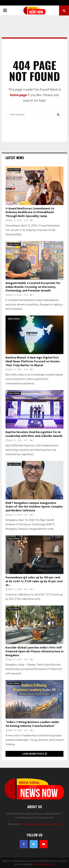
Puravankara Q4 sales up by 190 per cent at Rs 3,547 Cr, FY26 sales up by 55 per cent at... (34, 581)
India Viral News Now (44, 864)
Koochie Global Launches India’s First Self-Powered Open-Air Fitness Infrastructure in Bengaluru (34, 652)
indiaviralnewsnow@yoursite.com (41, 824)
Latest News (15, 158)
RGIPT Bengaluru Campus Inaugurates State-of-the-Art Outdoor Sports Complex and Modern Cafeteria (34, 507)
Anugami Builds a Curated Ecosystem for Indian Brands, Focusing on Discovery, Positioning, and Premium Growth (33, 287)
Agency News (14, 170)
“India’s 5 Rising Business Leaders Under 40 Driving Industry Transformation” (32, 724)
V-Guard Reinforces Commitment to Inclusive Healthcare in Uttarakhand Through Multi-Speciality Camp (30, 212)
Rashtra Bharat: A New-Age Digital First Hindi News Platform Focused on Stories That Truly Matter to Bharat (33, 361)
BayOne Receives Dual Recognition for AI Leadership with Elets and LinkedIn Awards (34, 434)
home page (18, 95)
